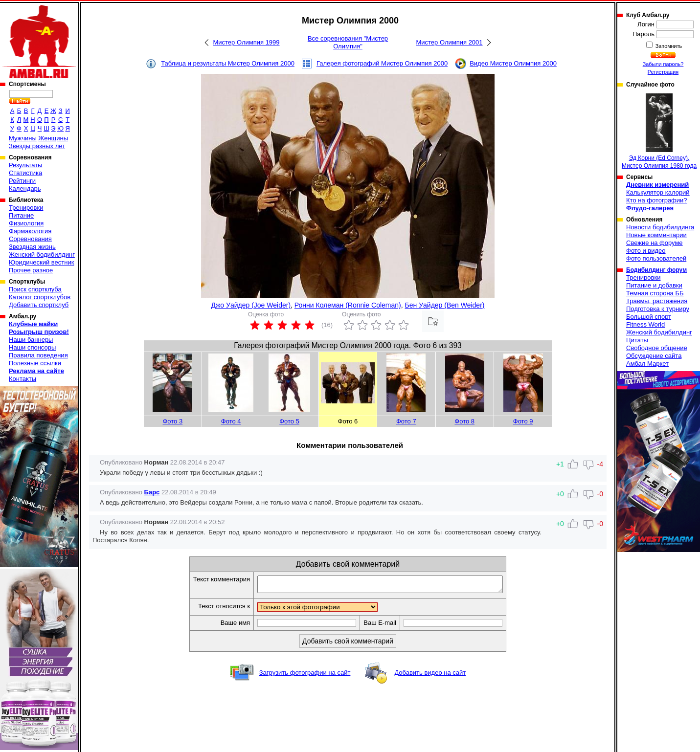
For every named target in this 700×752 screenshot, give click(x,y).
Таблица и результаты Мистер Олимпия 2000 (228, 63)
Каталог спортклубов (40, 297)
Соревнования (30, 239)
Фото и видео (646, 251)
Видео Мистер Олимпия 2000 (513, 63)
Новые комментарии (656, 235)
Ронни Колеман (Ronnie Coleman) (348, 305)
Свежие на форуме (655, 243)
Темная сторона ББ (655, 293)
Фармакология (30, 231)
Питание (21, 215)
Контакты (23, 379)
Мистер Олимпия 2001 (449, 42)
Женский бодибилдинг (42, 254)
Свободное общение (657, 348)
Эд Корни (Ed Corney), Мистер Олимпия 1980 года (659, 131)
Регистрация (663, 72)
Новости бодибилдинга (660, 227)
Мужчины (23, 138)
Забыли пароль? (663, 64)
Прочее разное (31, 270)
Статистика (25, 173)
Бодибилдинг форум (656, 270)
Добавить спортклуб (39, 305)
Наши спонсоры (32, 347)
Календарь (25, 188)
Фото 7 (406, 421)
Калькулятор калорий (658, 192)
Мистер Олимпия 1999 (246, 42)
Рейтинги (22, 181)
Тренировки (26, 208)
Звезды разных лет (37, 146)
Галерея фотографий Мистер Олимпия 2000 (382, 63)
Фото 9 (523, 421)
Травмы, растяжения (657, 301)
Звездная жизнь (32, 247)
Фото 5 (289, 421)
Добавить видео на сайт (430, 675)
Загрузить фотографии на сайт (305, 675)
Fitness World (645, 324)
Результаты (25, 165)
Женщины (53, 138)
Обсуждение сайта (654, 356)
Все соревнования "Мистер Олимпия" (348, 42)
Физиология (26, 223)
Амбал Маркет (647, 364)
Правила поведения (38, 355)
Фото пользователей (656, 258)
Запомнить (668, 46)
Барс (152, 492)
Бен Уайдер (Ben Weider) (445, 305)
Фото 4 (231, 421)
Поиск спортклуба (35, 289)
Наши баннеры (31, 340)
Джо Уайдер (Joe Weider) (251, 305)
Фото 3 (172, 421)
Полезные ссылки (35, 363)
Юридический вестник (41, 262)
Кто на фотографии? (657, 200)
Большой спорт (649, 317)
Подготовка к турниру (658, 309)
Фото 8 (464, 421)
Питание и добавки (654, 285)
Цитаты (637, 340)
